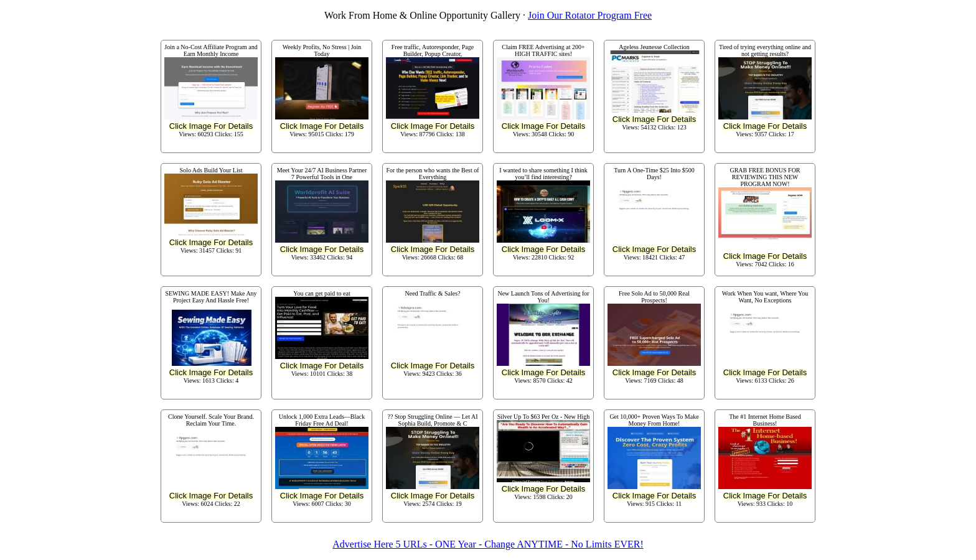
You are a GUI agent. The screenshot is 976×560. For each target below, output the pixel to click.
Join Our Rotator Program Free (590, 15)
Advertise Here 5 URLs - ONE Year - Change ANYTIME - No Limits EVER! (488, 544)
